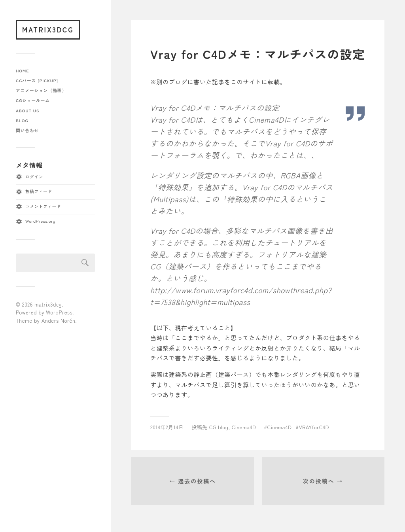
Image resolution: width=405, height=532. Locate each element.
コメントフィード (43, 206)
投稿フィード (39, 191)
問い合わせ (27, 130)
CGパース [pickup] (37, 80)
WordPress (59, 312)
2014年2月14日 (167, 427)
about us (27, 111)
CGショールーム (33, 100)
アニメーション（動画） (41, 90)
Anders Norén (59, 321)
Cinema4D (244, 427)
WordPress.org (40, 221)
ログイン (34, 177)
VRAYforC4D (314, 427)
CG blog (219, 427)
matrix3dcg (48, 29)
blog (22, 120)
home (23, 71)
